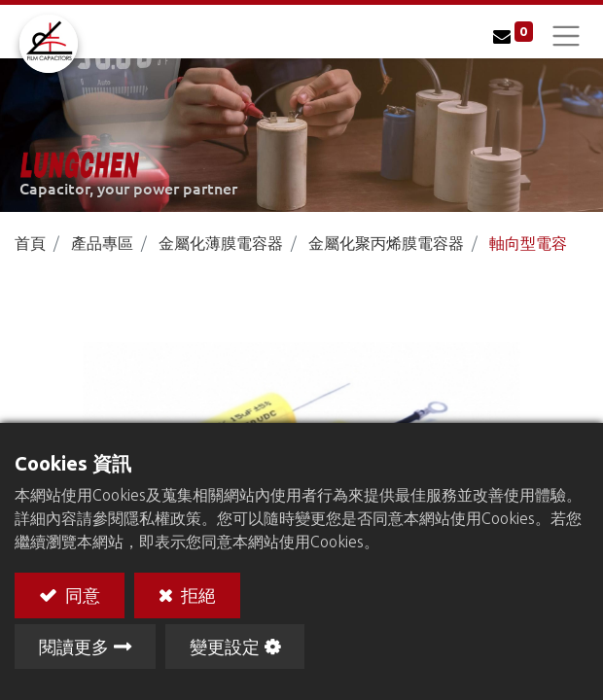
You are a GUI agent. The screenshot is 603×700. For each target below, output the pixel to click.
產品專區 (102, 243)
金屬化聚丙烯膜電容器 (386, 243)
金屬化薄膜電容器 (221, 243)
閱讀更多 (74, 646)
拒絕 (196, 595)
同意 (81, 595)
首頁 (30, 243)
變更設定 (225, 646)
